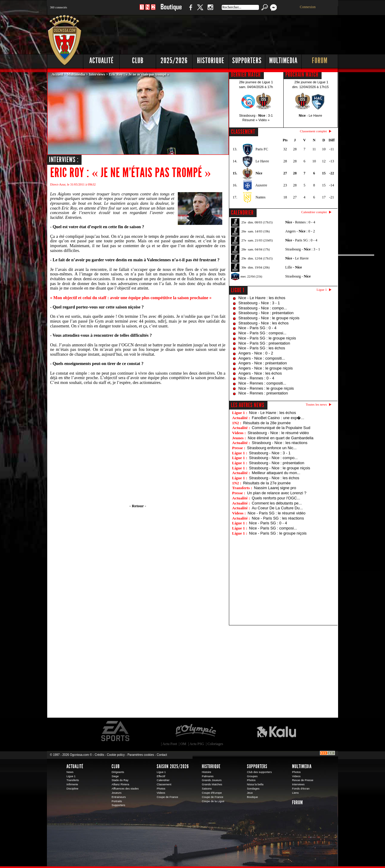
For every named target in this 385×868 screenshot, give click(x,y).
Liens (295, 793)
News (70, 772)
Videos (161, 793)
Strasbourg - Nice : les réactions (280, 443)
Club (138, 61)
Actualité (102, 61)
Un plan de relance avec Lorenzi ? (277, 493)
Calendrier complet (314, 212)
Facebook (190, 10)
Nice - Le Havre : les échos (262, 298)
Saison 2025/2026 (173, 766)
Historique (211, 61)
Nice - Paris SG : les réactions (278, 518)
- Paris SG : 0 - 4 (301, 240)
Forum (320, 61)
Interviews (97, 74)
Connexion (308, 7)
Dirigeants (118, 772)
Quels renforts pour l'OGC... (276, 498)
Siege (115, 776)
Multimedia (283, 61)
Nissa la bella (255, 784)
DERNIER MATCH (246, 75)
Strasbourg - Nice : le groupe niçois (269, 318)
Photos (161, 789)
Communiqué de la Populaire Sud (281, 428)
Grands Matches (212, 784)
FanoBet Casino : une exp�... (278, 418)
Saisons (207, 789)
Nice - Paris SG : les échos (262, 348)
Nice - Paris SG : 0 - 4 (257, 328)
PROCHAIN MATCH (302, 75)
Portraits (117, 801)
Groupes (252, 776)
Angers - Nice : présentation (263, 363)
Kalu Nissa (276, 731)
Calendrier (163, 780)
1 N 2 (148, 10)
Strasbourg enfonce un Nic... (272, 448)
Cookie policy (116, 755)
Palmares (208, 776)
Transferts (73, 780)
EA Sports (116, 731)
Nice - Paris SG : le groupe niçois (267, 338)
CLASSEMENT (243, 132)
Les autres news (248, 405)
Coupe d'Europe (212, 793)
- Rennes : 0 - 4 (300, 222)
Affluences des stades (125, 789)
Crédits (100, 755)
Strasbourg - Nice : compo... (263, 308)
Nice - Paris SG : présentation (264, 343)
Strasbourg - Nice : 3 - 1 (259, 303)
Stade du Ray (120, 780)
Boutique (171, 10)
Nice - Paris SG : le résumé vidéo (276, 513)
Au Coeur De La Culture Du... (277, 508)
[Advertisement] (229, 33)
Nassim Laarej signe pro (275, 488)
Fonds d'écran (301, 789)
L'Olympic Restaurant (196, 731)
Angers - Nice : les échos (260, 373)
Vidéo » (264, 120)
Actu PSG (197, 744)
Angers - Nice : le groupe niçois (266, 368)
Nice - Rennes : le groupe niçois (266, 388)
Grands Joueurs (212, 780)
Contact (162, 755)
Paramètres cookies (141, 755)
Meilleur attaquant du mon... (276, 473)
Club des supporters (259, 772)
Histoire (206, 772)
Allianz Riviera (120, 784)
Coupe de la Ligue (213, 801)
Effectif (161, 776)
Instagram (210, 10)
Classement (164, 784)
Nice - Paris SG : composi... (263, 333)
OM (183, 744)
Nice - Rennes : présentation (263, 393)
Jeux (250, 793)
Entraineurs (119, 797)
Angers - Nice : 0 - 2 (256, 353)
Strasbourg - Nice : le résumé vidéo (278, 433)
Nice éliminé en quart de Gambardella (281, 438)
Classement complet (313, 131)
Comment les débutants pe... (277, 503)
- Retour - (138, 506)
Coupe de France (167, 797)
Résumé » (250, 120)
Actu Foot (170, 744)
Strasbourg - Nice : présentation (266, 313)
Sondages (253, 789)
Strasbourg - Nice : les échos (264, 323)
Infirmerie (72, 784)
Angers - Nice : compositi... (262, 358)
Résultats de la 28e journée (267, 423)
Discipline (72, 789)
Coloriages (215, 744)
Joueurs (117, 793)
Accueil (57, 74)
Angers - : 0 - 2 (300, 231)
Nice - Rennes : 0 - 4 (256, 378)
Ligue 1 (238, 290)
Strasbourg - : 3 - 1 (303, 249)
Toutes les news (316, 404)
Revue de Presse (303, 780)
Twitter (200, 10)
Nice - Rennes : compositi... (262, 383)
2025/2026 (174, 61)
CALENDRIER (242, 213)
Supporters (247, 61)
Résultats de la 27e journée (267, 483)
